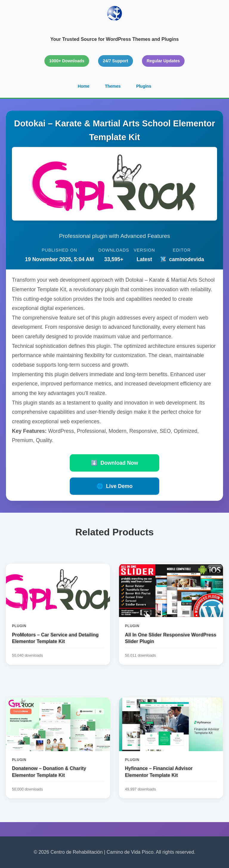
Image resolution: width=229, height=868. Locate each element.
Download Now (114, 463)
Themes (113, 86)
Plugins (144, 86)
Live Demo (115, 486)
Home (84, 86)
